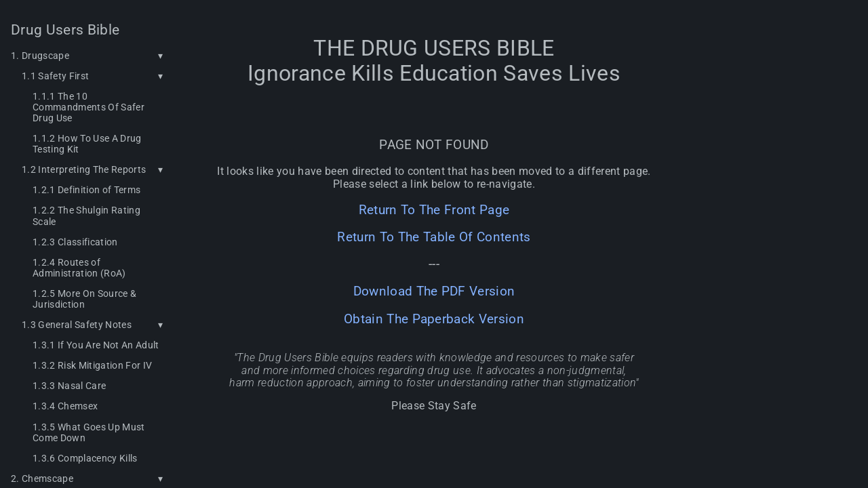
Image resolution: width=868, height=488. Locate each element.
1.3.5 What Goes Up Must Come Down (89, 432)
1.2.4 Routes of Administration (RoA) (79, 268)
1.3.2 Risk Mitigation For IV (92, 365)
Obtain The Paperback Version (434, 319)
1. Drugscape (40, 56)
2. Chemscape (42, 479)
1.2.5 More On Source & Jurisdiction (84, 299)
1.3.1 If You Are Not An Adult (96, 345)
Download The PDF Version (434, 291)
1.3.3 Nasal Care (69, 386)
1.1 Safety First (55, 76)
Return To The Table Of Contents (434, 237)
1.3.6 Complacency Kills (85, 458)
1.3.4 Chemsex (65, 406)
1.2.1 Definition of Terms (86, 190)
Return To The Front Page (434, 210)
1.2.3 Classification (75, 242)
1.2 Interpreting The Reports (84, 169)
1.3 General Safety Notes (77, 325)
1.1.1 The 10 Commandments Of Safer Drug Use (88, 107)
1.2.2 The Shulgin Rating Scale (86, 216)
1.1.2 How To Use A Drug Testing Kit (87, 144)
